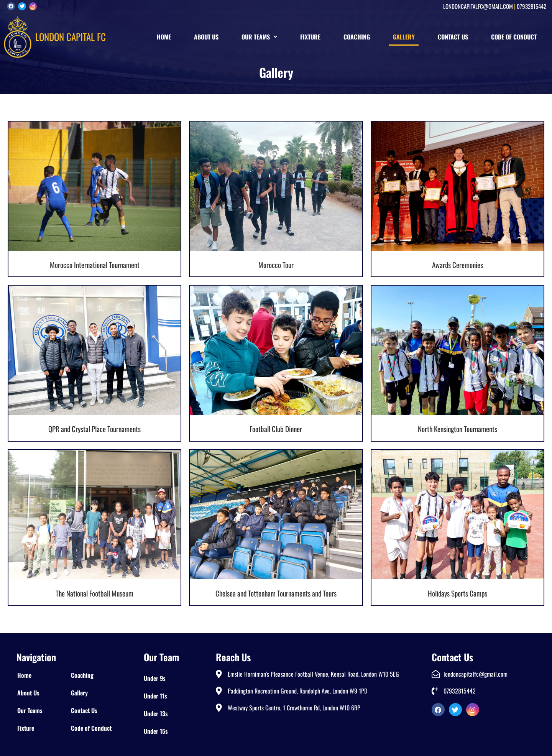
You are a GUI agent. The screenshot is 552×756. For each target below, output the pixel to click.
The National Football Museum (94, 593)
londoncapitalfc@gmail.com (478, 6)
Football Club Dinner (276, 429)
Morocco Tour (276, 265)
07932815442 (531, 6)
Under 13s (156, 713)
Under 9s (155, 678)
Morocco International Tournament (95, 265)
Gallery (404, 37)
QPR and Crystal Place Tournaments (94, 429)
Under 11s (155, 696)
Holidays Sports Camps (458, 593)
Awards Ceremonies (458, 265)
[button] (259, 37)
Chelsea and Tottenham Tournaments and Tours (276, 593)
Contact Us (453, 37)
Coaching (357, 37)
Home (164, 37)
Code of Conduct (514, 37)
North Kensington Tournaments (458, 429)
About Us (206, 37)
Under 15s (156, 731)
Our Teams (259, 37)
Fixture (310, 37)
